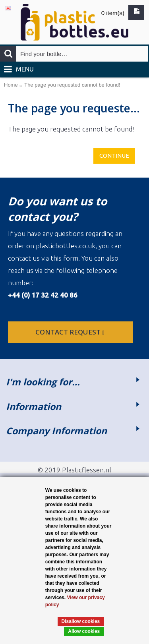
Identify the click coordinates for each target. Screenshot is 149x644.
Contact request (71, 332)
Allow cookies (84, 631)
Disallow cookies (81, 621)
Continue (114, 156)
